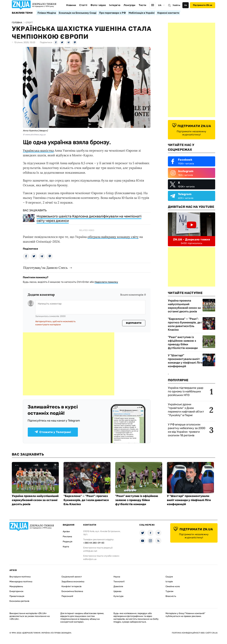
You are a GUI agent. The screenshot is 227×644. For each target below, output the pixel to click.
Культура (118, 596)
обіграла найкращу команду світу (113, 237)
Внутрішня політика (20, 577)
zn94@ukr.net (90, 551)
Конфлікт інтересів (71, 586)
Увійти (176, 5)
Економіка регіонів (19, 601)
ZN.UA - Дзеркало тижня (192, 239)
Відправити (134, 323)
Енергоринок (16, 591)
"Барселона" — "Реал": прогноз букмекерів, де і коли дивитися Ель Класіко (185, 324)
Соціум (169, 577)
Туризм (169, 591)
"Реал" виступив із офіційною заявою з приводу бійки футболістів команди (183, 343)
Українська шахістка (38, 150)
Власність (171, 596)
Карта (66, 547)
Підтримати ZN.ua (203, 5)
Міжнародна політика (21, 582)
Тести (143, 5)
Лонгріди (130, 5)
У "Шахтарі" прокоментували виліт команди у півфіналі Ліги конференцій (185, 361)
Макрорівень (16, 586)
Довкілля (118, 586)
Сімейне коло (173, 586)
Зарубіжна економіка (73, 582)
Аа (186, 5)
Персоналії (67, 596)
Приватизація (17, 596)
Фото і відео (98, 5)
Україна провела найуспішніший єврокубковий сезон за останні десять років (184, 306)
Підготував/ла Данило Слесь (45, 268)
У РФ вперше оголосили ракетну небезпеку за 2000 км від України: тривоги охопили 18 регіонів (187, 430)
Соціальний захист (72, 577)
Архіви (66, 531)
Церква (117, 591)
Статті (83, 5)
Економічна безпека (72, 591)
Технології (119, 582)
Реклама (67, 537)
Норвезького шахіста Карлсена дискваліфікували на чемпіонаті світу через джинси (89, 218)
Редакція (68, 542)
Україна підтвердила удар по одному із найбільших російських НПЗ (186, 391)
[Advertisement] (69, 364)
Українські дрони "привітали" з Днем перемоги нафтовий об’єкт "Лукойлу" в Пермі (186, 410)
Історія (169, 582)
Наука (117, 577)
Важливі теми (22, 13)
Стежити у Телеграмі (53, 432)
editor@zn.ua (90, 559)
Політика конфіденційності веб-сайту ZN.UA (195, 633)
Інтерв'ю (115, 5)
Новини (71, 5)
